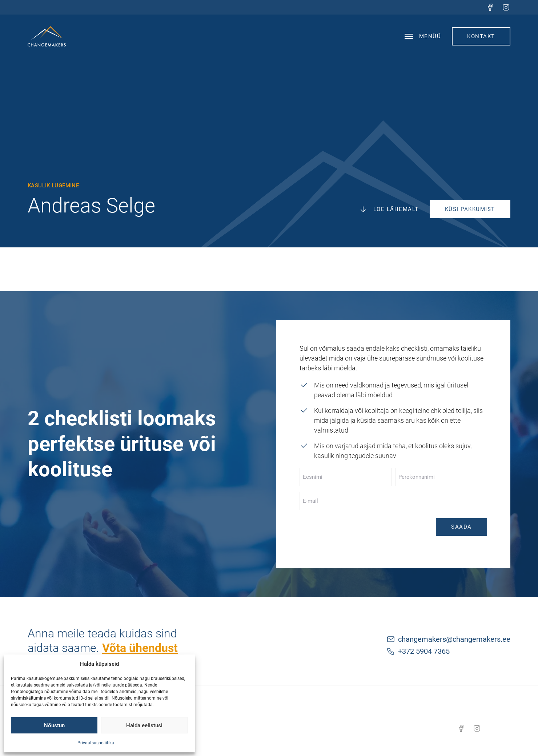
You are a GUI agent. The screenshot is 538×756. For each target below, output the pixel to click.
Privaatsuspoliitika (96, 743)
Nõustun (54, 725)
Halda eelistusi (144, 725)
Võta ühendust (140, 648)
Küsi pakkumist (470, 209)
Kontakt (481, 36)
